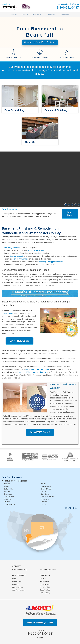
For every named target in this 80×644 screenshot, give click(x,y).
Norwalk (43, 372)
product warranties (21, 259)
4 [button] (76, 205)
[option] (40, 179)
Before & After (45, 584)
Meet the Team (18, 587)
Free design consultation (13, 248)
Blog (14, 579)
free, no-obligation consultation (37, 369)
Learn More (70, 214)
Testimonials (45, 581)
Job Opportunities (19, 590)
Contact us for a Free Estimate (40, 42)
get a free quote (40, 623)
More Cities (71, 508)
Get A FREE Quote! (20, 341)
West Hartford (33, 372)
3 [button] (72, 205)
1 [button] (66, 205)
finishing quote (7, 313)
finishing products (17, 256)
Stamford (23, 372)
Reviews (43, 579)
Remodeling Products (48, 569)
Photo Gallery (17, 581)
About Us (16, 584)
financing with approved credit (51, 262)
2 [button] (69, 205)
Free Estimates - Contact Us (68, 6)
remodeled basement (36, 250)
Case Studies (45, 590)
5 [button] (79, 205)
